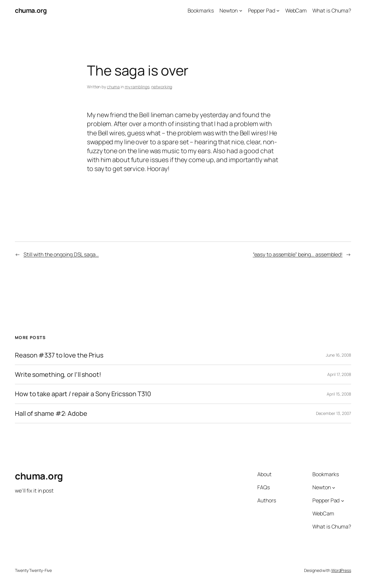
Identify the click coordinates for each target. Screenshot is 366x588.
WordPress (341, 570)
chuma (113, 87)
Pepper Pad (262, 10)
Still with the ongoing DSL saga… (61, 254)
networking (162, 87)
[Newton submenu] (241, 11)
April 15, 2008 (339, 394)
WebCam (296, 10)
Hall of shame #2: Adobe (51, 413)
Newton (229, 10)
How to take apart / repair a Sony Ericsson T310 (83, 394)
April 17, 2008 (339, 374)
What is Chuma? (332, 10)
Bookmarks (201, 10)
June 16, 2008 (338, 355)
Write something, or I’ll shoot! (58, 374)
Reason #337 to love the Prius (59, 355)
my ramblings (137, 87)
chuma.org (31, 10)
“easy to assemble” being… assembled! (298, 254)
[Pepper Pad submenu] (278, 11)
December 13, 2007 (334, 413)
